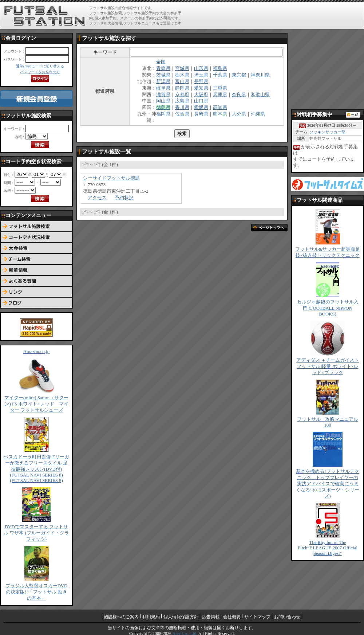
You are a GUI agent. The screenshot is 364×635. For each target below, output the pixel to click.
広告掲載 (211, 617)
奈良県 (239, 95)
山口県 (201, 101)
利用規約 (151, 617)
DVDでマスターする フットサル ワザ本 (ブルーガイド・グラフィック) (36, 533)
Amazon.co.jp (36, 352)
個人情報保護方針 (181, 617)
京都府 (182, 95)
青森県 (163, 68)
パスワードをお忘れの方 (40, 72)
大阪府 (201, 95)
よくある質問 (36, 281)
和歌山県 (260, 95)
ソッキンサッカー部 (327, 132)
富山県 (182, 82)
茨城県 (163, 75)
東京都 (239, 75)
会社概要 (232, 617)
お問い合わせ (287, 617)
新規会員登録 (36, 99)
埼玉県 (201, 75)
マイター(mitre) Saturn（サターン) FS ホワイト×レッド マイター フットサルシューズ (36, 404)
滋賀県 (163, 95)
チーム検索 (36, 259)
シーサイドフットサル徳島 (111, 178)
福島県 (220, 68)
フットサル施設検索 (36, 227)
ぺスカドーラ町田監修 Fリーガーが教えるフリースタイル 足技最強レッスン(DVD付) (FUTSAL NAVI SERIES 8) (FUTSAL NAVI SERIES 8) (36, 469)
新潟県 (163, 82)
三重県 (220, 88)
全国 (161, 62)
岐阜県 (163, 88)
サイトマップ (257, 617)
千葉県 (220, 75)
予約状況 (124, 198)
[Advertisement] (328, 69)
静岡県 (182, 88)
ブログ (36, 303)
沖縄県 (258, 114)
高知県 (220, 107)
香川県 (182, 107)
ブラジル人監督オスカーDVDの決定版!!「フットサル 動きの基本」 (37, 592)
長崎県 (201, 114)
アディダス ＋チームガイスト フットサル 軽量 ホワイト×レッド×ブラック (328, 367)
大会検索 (36, 248)
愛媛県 (201, 107)
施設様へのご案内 (121, 617)
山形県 (201, 68)
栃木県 (182, 75)
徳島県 (163, 107)
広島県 (182, 101)
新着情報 (36, 270)
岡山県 (163, 101)
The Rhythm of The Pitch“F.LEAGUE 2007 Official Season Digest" (328, 548)
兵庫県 (220, 95)
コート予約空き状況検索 (36, 238)
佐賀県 (182, 114)
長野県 (201, 82)
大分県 (239, 114)
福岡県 (163, 114)
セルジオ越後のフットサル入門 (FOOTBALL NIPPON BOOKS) (328, 308)
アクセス (97, 198)
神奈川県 (260, 75)
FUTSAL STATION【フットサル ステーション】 (45, 16)
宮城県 (182, 68)
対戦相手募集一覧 (353, 115)
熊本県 (220, 114)
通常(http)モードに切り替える (40, 66)
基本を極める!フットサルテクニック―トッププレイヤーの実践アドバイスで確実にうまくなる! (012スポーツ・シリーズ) (328, 484)
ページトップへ (269, 228)
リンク (36, 292)
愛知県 (201, 88)
